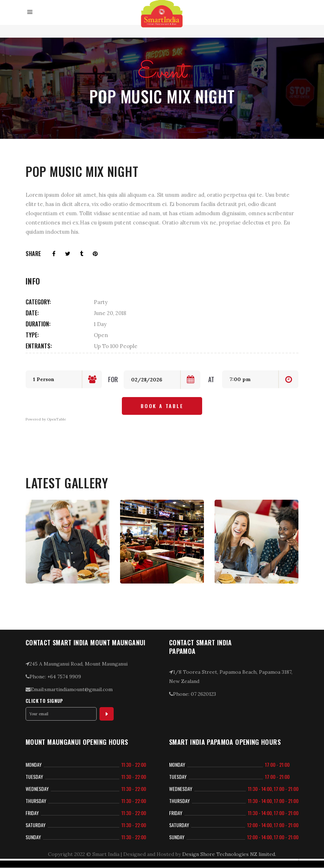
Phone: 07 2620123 (193, 694)
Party (101, 302)
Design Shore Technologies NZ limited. (229, 854)
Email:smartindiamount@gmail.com (69, 689)
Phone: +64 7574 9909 (53, 677)
